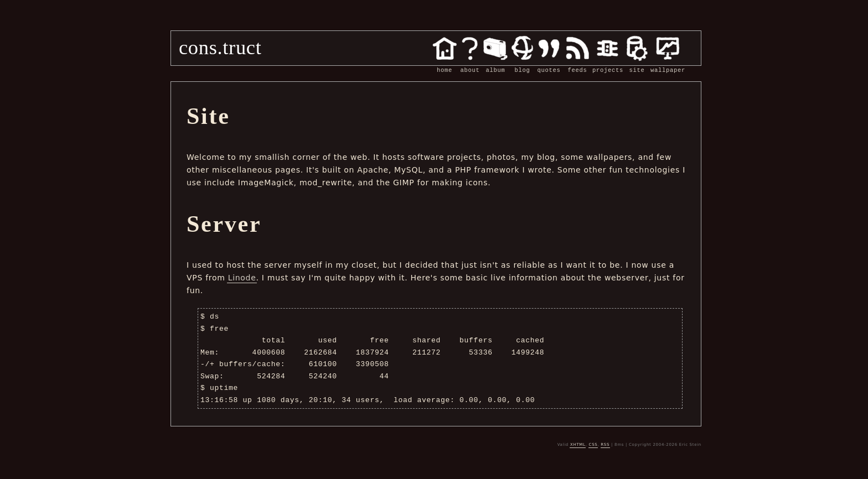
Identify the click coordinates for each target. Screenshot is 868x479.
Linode (242, 278)
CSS (593, 445)
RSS (605, 445)
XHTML (578, 445)
